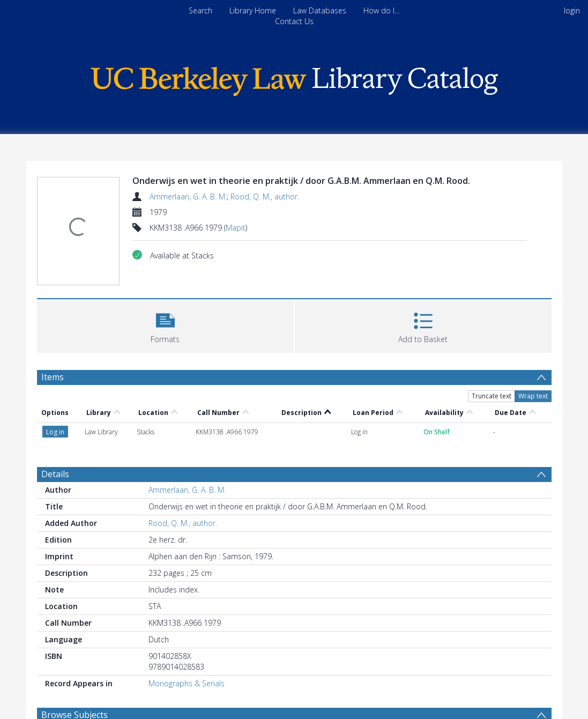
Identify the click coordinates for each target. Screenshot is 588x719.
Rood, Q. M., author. (265, 197)
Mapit (236, 228)
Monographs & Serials (187, 683)
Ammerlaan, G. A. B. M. (188, 197)
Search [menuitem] (200, 10)
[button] (165, 325)
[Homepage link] (294, 79)
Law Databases (320, 10)
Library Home (253, 10)
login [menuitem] (572, 10)
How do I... (381, 10)
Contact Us (294, 21)
